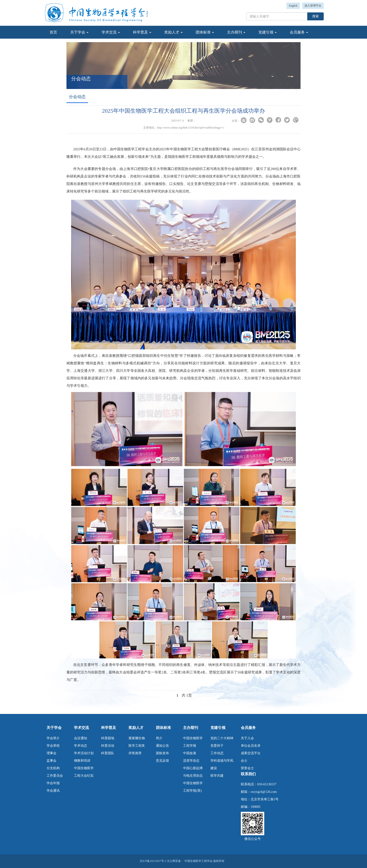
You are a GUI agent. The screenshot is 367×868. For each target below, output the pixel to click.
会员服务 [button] (299, 32)
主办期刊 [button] (236, 32)
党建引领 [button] (268, 32)
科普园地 (108, 738)
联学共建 (217, 776)
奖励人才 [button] (173, 32)
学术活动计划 (84, 753)
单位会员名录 (251, 746)
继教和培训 (82, 761)
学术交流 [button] (111, 32)
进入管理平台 (313, 6)
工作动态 (217, 753)
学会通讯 (53, 791)
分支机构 (53, 768)
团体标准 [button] (205, 32)
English (293, 6)
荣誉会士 (247, 768)
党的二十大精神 (222, 738)
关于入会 (247, 738)
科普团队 (108, 753)
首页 (53, 32)
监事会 (51, 761)
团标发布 (162, 753)
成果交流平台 (251, 753)
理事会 (51, 753)
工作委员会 (55, 776)
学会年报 (53, 783)
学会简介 (53, 738)
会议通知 (81, 738)
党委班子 (217, 746)
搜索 (316, 16)
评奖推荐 (135, 753)
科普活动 (108, 746)
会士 (244, 761)
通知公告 (162, 746)
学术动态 (81, 746)
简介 (159, 738)
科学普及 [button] (142, 32)
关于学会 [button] (79, 32)
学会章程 (53, 746)
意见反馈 (162, 761)
